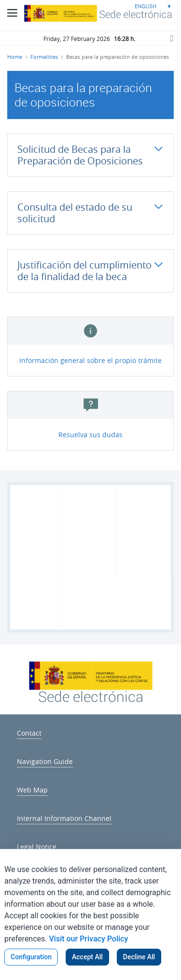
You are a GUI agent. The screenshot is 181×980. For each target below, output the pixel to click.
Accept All (87, 957)
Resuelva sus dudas (90, 435)
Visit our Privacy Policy (89, 939)
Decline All (139, 957)
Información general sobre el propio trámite (90, 360)
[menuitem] (29, 732)
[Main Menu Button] (12, 13)
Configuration (31, 957)
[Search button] (171, 38)
